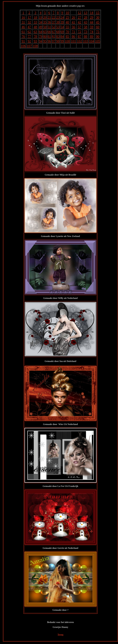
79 (41, 36)
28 (86, 17)
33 (35, 22)
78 (35, 36)
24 (62, 17)
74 (92, 32)
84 (62, 36)
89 (92, 36)
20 (45, 17)
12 (80, 13)
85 (67, 36)
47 (29, 27)
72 (80, 32)
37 (54, 22)
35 (45, 22)
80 (45, 36)
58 (86, 27)
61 (23, 32)
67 (54, 32)
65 (45, 32)
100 (67, 41)
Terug (60, 635)
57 (80, 27)
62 (29, 32)
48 (35, 27)
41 (73, 22)
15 (98, 13)
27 (80, 17)
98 (58, 41)
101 (73, 41)
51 (49, 27)
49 (41, 27)
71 (73, 32)
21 (49, 17)
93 (35, 41)
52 (54, 27)
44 (92, 22)
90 (98, 36)
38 (58, 22)
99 (62, 41)
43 (86, 22)
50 (45, 27)
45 (98, 22)
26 (73, 17)
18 (35, 17)
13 (86, 13)
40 (67, 22)
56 (73, 27)
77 (29, 36)
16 (23, 17)
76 (23, 36)
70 (67, 32)
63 (35, 32)
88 (86, 36)
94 (41, 41)
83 (58, 36)
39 (62, 22)
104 (92, 41)
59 (92, 27)
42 (80, 22)
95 (45, 41)
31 (23, 22)
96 (49, 41)
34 (41, 22)
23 (58, 17)
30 (98, 17)
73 (86, 32)
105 (98, 41)
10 (67, 13)
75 (98, 32)
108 (35, 46)
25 (67, 17)
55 (67, 27)
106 (23, 46)
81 (49, 36)
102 (80, 41)
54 (62, 27)
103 (86, 41)
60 (98, 27)
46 (23, 27)
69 (62, 32)
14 (92, 13)
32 (29, 22)
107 (29, 46)
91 (23, 41)
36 (49, 22)
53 (58, 27)
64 (41, 32)
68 (58, 32)
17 (29, 17)
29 (92, 17)
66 (49, 32)
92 (29, 41)
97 (54, 41)
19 (41, 17)
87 (80, 36)
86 (73, 36)
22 (54, 17)
